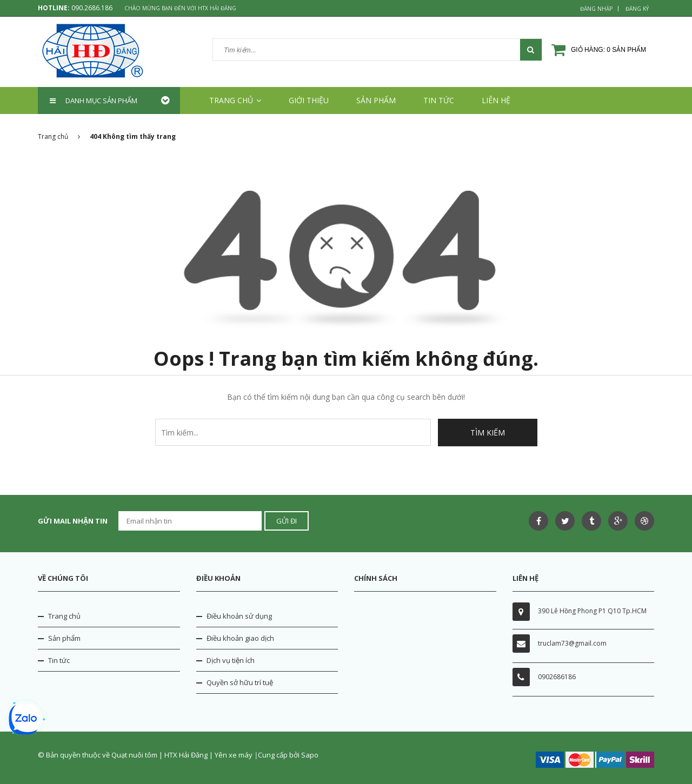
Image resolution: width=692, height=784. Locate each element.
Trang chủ (64, 616)
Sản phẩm (64, 638)
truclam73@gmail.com (572, 643)
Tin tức (439, 100)
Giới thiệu (309, 100)
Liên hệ (496, 100)
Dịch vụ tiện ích (231, 660)
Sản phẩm (376, 100)
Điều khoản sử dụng (239, 616)
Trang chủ (235, 100)
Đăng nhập (596, 9)
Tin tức (59, 660)
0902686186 (557, 677)
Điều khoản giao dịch (240, 638)
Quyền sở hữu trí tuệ (240, 682)
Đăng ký (637, 9)
